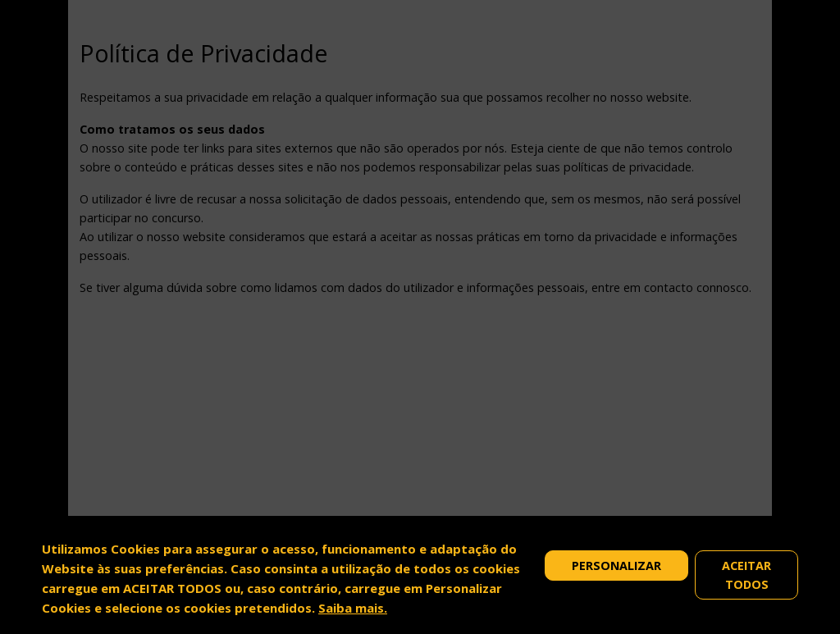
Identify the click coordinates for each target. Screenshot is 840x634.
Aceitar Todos (746, 575)
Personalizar (616, 566)
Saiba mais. (353, 608)
